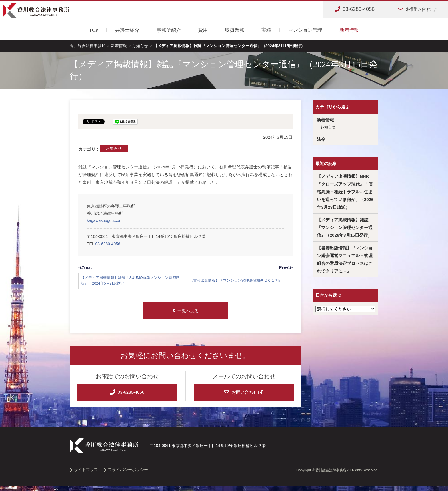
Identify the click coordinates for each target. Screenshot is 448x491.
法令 (321, 139)
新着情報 (349, 30)
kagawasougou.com (105, 220)
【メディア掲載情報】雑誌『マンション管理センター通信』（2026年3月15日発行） (345, 227)
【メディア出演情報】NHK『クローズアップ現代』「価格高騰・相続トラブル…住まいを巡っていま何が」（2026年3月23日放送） (345, 192)
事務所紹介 (169, 30)
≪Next (85, 267)
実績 (266, 30)
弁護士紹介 (127, 30)
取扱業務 (235, 30)
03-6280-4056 (108, 244)
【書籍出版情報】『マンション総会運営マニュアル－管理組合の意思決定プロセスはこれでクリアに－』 (345, 259)
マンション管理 (305, 30)
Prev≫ (286, 267)
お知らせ (114, 148)
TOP (94, 30)
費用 (203, 30)
